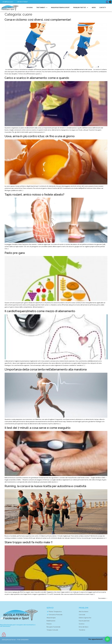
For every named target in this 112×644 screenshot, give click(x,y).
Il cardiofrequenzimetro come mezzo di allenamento (40, 311)
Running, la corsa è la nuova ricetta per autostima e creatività (45, 486)
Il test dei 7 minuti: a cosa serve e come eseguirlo (38, 428)
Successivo (103, 598)
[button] (107, 639)
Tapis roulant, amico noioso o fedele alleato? (34, 195)
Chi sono (30, 8)
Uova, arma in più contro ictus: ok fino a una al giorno (40, 136)
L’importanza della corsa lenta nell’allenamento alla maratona (46, 370)
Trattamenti (42, 8)
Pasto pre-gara (15, 253)
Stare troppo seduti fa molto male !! (29, 542)
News (94, 8)
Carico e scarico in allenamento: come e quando (37, 78)
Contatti (103, 8)
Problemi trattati (81, 8)
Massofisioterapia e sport (60, 8)
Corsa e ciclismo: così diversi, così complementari (38, 20)
